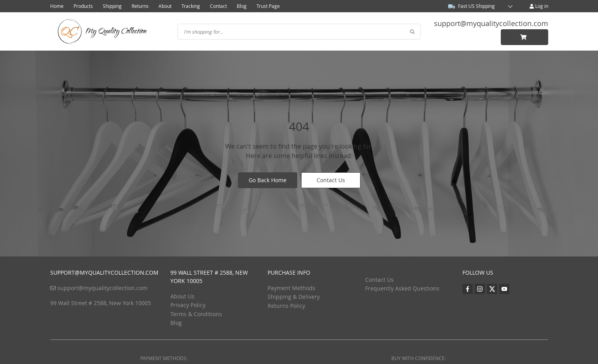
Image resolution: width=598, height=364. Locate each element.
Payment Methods (291, 288)
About (165, 6)
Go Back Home (268, 180)
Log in (539, 6)
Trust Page (268, 6)
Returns (140, 6)
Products (83, 6)
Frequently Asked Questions (402, 288)
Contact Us (331, 180)
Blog (242, 6)
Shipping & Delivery (294, 297)
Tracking (191, 6)
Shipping (112, 6)
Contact (218, 6)
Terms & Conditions (196, 314)
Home (57, 6)
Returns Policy (286, 306)
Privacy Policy (188, 305)
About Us (182, 296)
